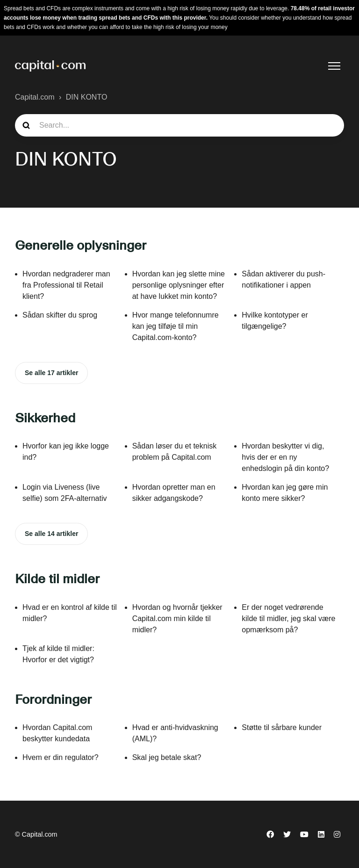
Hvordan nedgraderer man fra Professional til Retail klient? (66, 285)
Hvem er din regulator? (61, 757)
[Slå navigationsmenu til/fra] (334, 66)
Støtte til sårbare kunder (282, 727)
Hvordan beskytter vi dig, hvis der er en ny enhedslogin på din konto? (285, 457)
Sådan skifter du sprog (60, 315)
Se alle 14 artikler (51, 534)
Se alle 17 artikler (51, 373)
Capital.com (35, 97)
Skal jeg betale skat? (167, 757)
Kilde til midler (57, 579)
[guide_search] (179, 125)
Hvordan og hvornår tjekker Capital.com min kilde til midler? (177, 618)
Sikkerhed (45, 418)
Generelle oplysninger (81, 245)
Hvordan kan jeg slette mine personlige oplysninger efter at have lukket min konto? (179, 285)
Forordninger (53, 699)
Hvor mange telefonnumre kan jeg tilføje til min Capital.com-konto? (176, 326)
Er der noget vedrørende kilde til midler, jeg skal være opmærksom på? (288, 618)
